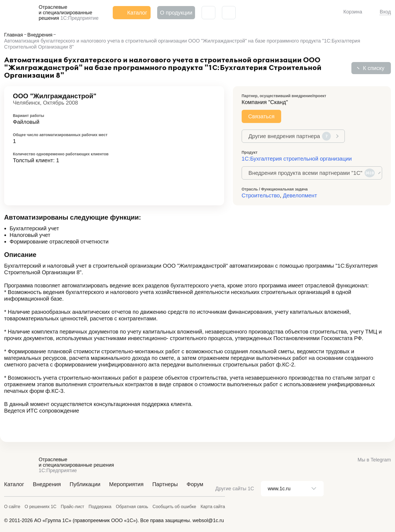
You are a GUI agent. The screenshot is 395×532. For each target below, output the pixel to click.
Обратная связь (132, 507)
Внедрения (40, 35)
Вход (385, 12)
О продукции (176, 13)
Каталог (14, 484)
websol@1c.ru (208, 520)
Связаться (261, 116)
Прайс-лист (73, 507)
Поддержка (100, 507)
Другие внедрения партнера (290, 136)
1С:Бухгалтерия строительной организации (297, 159)
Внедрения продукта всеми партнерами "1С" (312, 173)
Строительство (261, 195)
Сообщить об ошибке (174, 507)
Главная (14, 35)
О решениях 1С (41, 507)
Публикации (85, 484)
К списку (374, 68)
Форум (195, 484)
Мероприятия (126, 484)
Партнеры (165, 484)
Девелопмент (300, 195)
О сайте (12, 507)
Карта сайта (213, 507)
